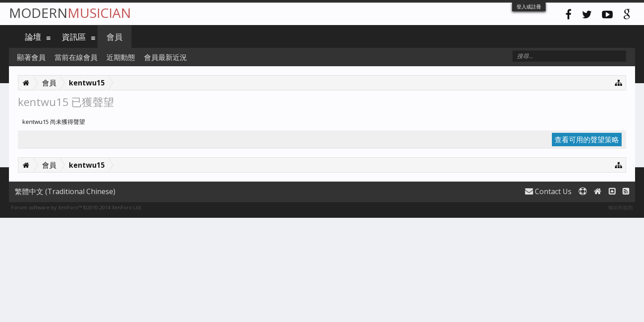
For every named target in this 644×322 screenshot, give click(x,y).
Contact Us (548, 191)
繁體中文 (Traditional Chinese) (65, 191)
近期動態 (121, 57)
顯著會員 (31, 57)
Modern (70, 13)
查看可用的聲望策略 (587, 140)
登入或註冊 (529, 6)
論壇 (33, 37)
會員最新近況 (165, 57)
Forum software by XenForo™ (77, 207)
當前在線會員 (76, 57)
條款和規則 (621, 207)
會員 (114, 37)
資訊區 (74, 37)
